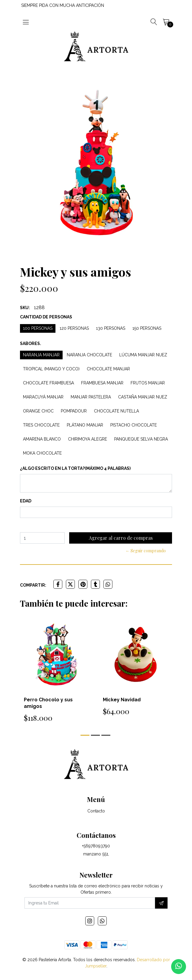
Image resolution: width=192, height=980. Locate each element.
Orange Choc (38, 411)
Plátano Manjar (85, 425)
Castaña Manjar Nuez (143, 397)
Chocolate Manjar (108, 369)
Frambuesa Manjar (102, 383)
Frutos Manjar (148, 383)
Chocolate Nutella (116, 411)
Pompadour (74, 411)
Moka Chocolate (42, 453)
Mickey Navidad (122, 700)
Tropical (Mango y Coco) (51, 369)
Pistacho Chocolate (134, 425)
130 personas (111, 328)
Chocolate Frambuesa (48, 383)
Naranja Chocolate (89, 355)
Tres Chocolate (41, 425)
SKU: (25, 308)
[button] (85, 735)
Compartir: (33, 585)
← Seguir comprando (146, 551)
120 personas (74, 328)
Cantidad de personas (46, 317)
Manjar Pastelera (91, 397)
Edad (26, 501)
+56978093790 (96, 846)
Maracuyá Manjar (43, 397)
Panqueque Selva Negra (141, 439)
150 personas (147, 328)
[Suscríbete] (161, 903)
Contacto (96, 811)
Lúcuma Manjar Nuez (143, 355)
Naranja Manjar (41, 355)
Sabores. (31, 343)
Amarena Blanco (42, 439)
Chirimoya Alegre (88, 439)
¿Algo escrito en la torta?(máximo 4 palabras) (75, 468)
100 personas (38, 328)
